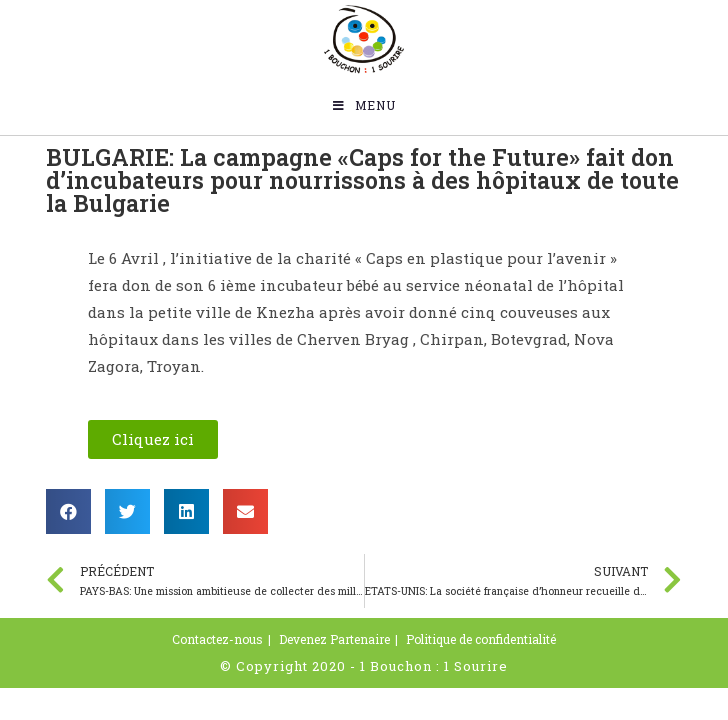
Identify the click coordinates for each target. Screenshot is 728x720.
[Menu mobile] (364, 105)
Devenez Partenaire (334, 639)
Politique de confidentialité (481, 639)
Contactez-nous (217, 639)
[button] (153, 439)
